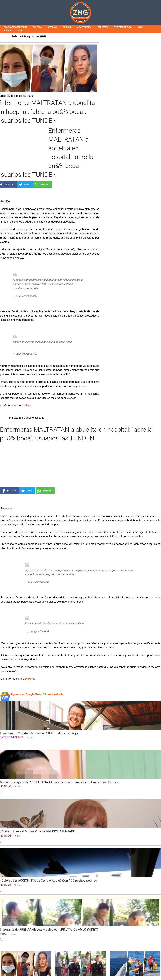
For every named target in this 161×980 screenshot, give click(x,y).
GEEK (20, 30)
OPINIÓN (67, 27)
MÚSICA (8, 30)
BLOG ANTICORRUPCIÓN (15, 27)
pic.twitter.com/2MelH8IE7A (29, 346)
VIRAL (141, 27)
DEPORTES (103, 27)
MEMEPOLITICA (84, 27)
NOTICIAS (52, 27)
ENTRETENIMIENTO (123, 27)
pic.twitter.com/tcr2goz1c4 (54, 288)
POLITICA (37, 27)
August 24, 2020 (47, 296)
